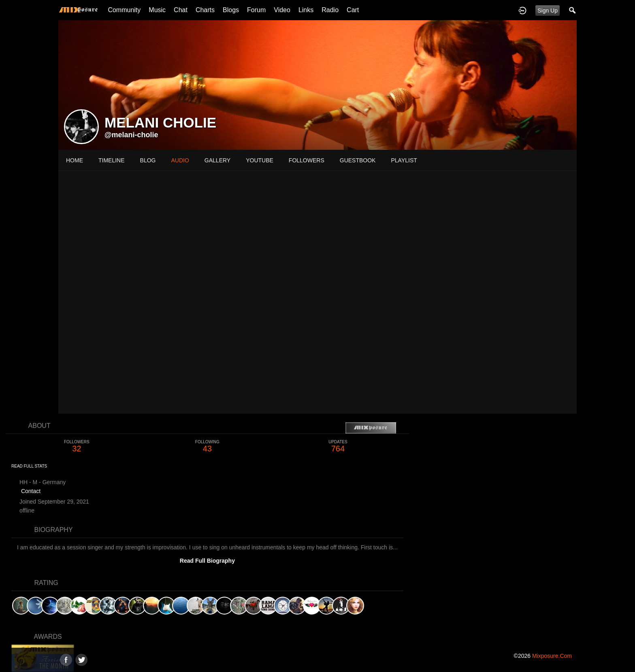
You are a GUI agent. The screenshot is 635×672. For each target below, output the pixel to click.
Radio (330, 10)
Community (124, 10)
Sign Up (548, 11)
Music (157, 10)
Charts (205, 10)
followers (307, 160)
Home (75, 160)
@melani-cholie (131, 135)
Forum (256, 10)
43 (208, 446)
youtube (260, 160)
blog (148, 160)
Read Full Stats (29, 466)
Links (306, 10)
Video (282, 10)
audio (180, 160)
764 (338, 446)
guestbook (358, 160)
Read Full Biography (207, 561)
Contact (31, 491)
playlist (404, 160)
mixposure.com (552, 656)
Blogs (231, 10)
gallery (217, 160)
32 (77, 446)
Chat (181, 10)
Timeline (112, 160)
